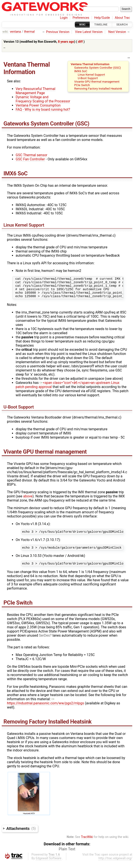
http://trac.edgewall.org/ (115, 864)
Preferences (81, 18)
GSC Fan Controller (30, 159)
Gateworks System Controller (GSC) (98, 68)
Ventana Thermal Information (90, 64)
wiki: (6, 32)
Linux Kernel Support (91, 75)
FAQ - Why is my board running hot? (43, 109)
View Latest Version (89, 32)
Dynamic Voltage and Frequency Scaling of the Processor (43, 99)
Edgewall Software (49, 864)
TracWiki (87, 843)
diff (80, 42)
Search (122, 25)
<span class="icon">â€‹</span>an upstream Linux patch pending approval (68, 389)
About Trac (122, 18)
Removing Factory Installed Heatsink (98, 88)
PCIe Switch (82, 85)
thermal (29, 32)
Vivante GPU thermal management (97, 81)
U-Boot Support (88, 78)
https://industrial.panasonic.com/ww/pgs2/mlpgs (45, 707)
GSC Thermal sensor (31, 155)
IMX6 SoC (81, 71)
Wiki (82, 25)
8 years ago (66, 42)
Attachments (21, 834)
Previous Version (58, 32)
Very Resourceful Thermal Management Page (36, 91)
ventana (15, 32)
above (28, 500)
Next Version (117, 32)
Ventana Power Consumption (38, 105)
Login (64, 18)
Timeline (101, 25)
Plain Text (67, 855)
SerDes (44, 641)
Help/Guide (102, 18)
